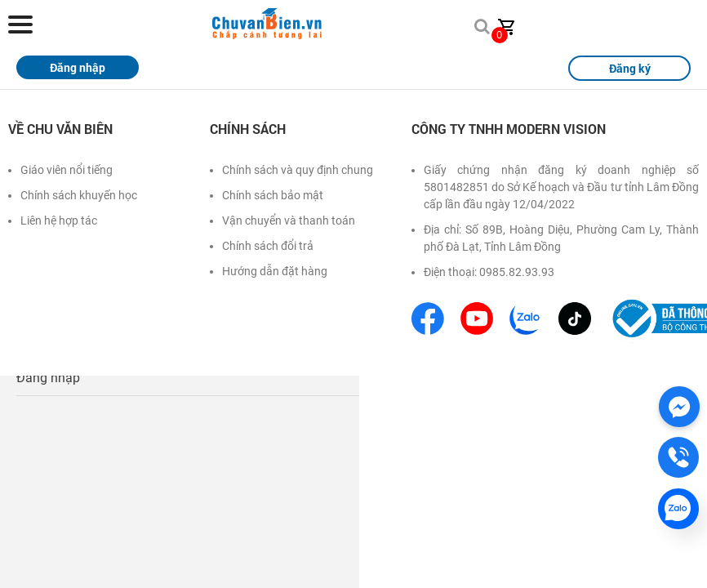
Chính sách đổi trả (268, 246)
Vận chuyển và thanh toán (289, 220)
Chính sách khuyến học (79, 195)
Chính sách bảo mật (273, 195)
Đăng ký (630, 68)
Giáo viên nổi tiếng (67, 170)
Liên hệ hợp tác (59, 220)
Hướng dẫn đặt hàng (275, 271)
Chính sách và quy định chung (298, 170)
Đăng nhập (48, 378)
